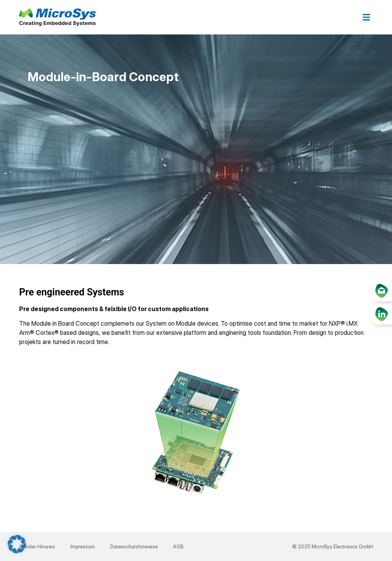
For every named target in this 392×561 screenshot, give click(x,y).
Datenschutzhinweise (134, 546)
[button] (367, 17)
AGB (178, 546)
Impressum (83, 546)
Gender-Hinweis (37, 546)
